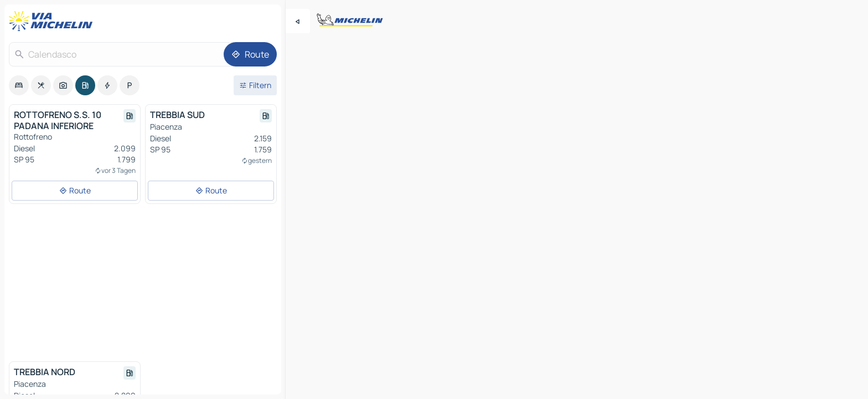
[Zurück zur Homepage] (53, 21)
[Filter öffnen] (255, 85)
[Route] (250, 54)
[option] (19, 85)
